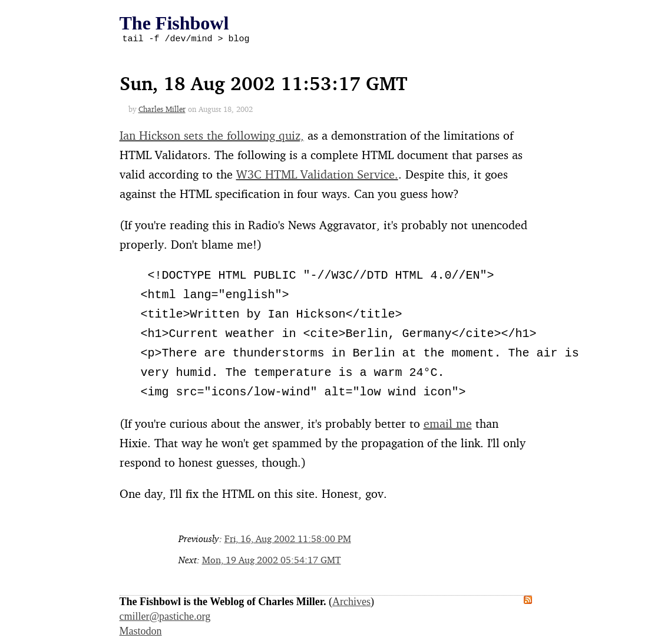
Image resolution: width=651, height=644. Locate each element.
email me (448, 425)
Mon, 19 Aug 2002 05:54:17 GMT (272, 562)
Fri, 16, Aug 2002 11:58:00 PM (288, 540)
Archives (351, 603)
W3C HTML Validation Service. (317, 176)
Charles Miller (162, 111)
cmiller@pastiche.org (165, 618)
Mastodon (141, 633)
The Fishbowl (174, 23)
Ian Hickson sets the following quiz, (212, 137)
